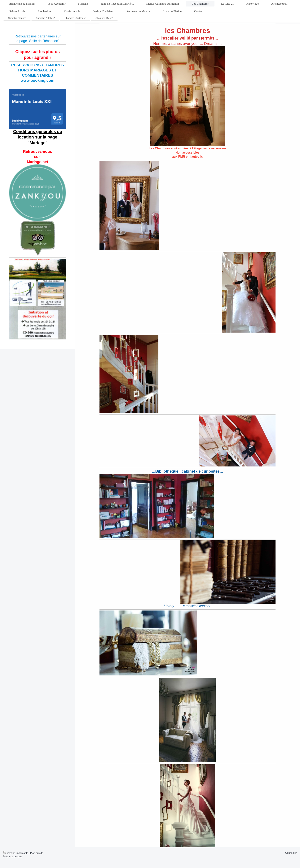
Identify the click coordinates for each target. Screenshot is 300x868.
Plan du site (37, 853)
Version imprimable (16, 853)
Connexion (291, 853)
